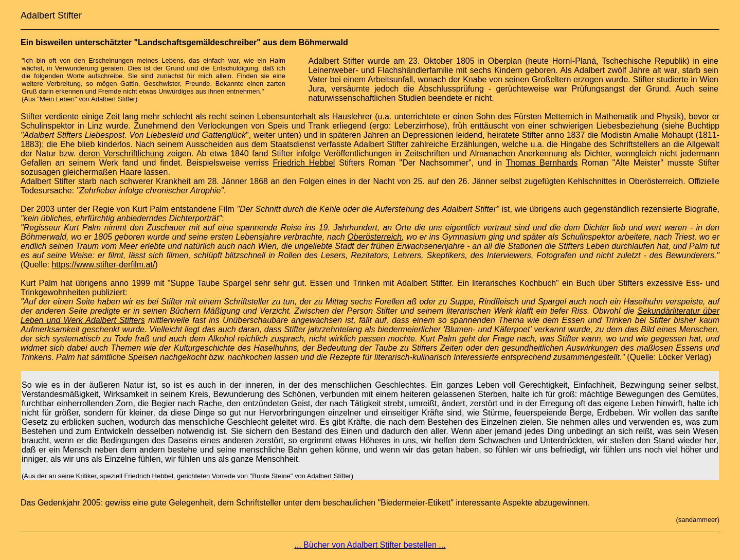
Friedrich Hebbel (304, 163)
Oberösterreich (374, 237)
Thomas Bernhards (542, 163)
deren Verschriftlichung (122, 153)
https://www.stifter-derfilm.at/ (103, 265)
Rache (210, 403)
